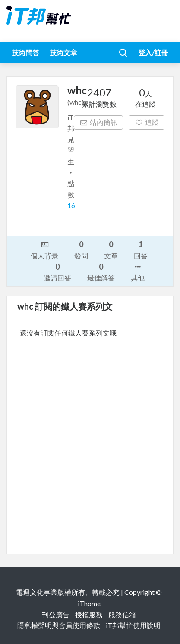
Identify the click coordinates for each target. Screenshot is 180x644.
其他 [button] (138, 271)
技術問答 (25, 52)
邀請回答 (57, 272)
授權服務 (89, 614)
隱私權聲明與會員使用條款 (59, 625)
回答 (141, 249)
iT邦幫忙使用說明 (133, 625)
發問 (81, 249)
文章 (111, 249)
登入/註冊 (153, 52)
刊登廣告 (56, 614)
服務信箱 (122, 614)
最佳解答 (101, 272)
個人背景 (44, 249)
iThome (89, 603)
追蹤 (147, 122)
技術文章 (63, 52)
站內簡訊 (99, 122)
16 (71, 205)
